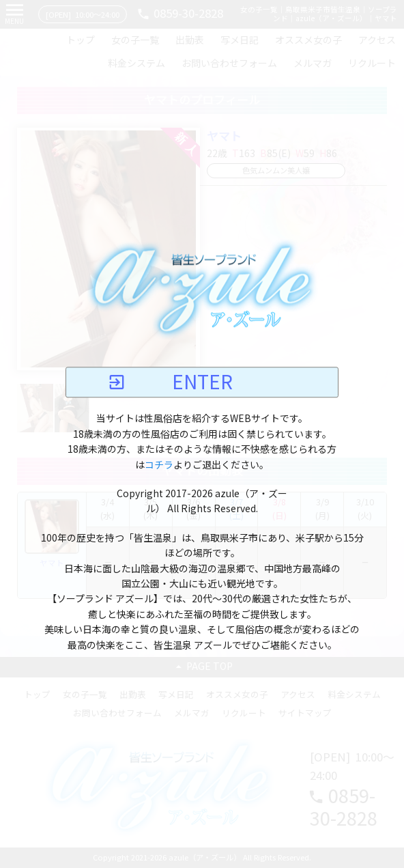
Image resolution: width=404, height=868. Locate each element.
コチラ (159, 465)
